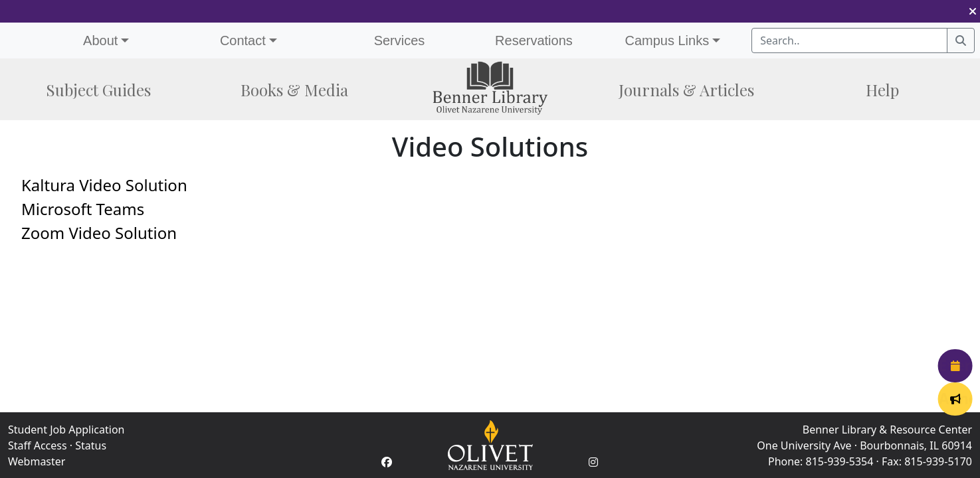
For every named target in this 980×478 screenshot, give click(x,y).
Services (400, 40)
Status (91, 445)
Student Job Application (66, 430)
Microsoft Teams (83, 209)
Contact (243, 40)
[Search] (961, 40)
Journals (686, 90)
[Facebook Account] (387, 462)
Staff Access (38, 445)
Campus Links (667, 40)
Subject (98, 90)
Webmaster (37, 461)
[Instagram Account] (593, 462)
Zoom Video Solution (99, 233)
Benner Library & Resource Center (887, 430)
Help (882, 90)
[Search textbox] (849, 40)
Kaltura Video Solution (104, 185)
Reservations (534, 40)
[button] (973, 11)
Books (294, 90)
